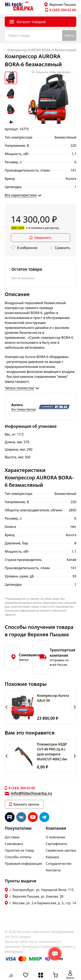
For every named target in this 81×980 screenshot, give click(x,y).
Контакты (53, 870)
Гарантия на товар (19, 850)
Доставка (12, 837)
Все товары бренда (24, 409)
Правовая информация (23, 864)
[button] (7, 707)
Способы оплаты (18, 857)
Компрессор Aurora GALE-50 (53, 698)
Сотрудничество (59, 864)
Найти (69, 36)
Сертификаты (56, 844)
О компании (56, 837)
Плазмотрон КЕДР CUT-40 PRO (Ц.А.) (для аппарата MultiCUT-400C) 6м (52, 752)
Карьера (52, 857)
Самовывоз (14, 844)
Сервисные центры (61, 850)
